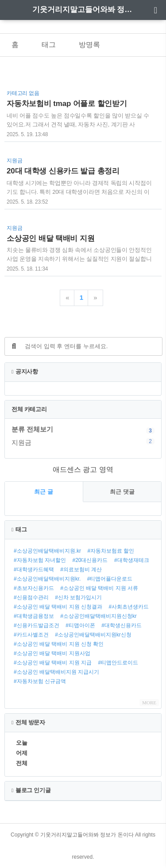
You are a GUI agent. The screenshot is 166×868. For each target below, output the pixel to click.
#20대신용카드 (90, 560)
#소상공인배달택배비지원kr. (47, 579)
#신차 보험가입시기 (78, 597)
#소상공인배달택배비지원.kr (47, 551)
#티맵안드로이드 (118, 663)
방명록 (89, 45)
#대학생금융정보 (34, 616)
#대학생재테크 (132, 560)
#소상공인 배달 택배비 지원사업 (52, 653)
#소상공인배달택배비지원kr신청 (93, 635)
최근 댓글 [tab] (122, 492)
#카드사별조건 (31, 635)
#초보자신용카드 (34, 588)
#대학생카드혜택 (34, 570)
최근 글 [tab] (44, 492)
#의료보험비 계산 (81, 570)
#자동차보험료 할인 (111, 551)
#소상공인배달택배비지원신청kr (98, 616)
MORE (149, 703)
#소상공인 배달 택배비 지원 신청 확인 (59, 644)
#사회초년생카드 (129, 607)
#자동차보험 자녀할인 (40, 560)
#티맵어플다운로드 (110, 579)
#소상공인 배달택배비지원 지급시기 (56, 672)
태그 (49, 45)
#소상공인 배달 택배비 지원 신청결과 (58, 607)
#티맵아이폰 (80, 625)
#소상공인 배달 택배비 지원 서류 (99, 588)
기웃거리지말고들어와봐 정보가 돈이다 (83, 10)
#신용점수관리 (31, 597)
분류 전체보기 (32, 429)
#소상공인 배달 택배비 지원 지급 (53, 663)
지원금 (83, 442)
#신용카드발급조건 (37, 625)
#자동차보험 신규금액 (40, 681)
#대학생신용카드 (122, 625)
